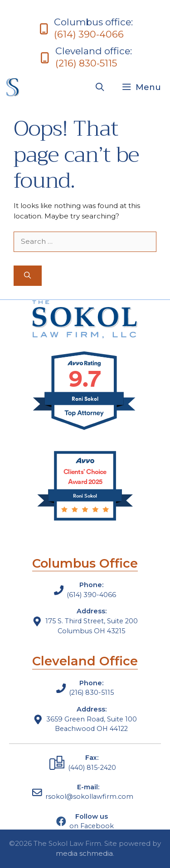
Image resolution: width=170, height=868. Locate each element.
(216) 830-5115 (86, 63)
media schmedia (84, 853)
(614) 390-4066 (89, 34)
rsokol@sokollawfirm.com (89, 797)
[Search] (28, 276)
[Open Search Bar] (100, 87)
